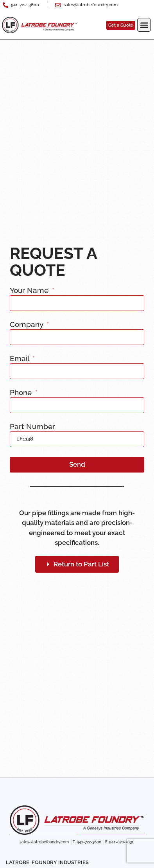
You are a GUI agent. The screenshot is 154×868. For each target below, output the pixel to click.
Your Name (30, 291)
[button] (144, 25)
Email (20, 359)
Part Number (32, 427)
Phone (22, 393)
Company (27, 325)
